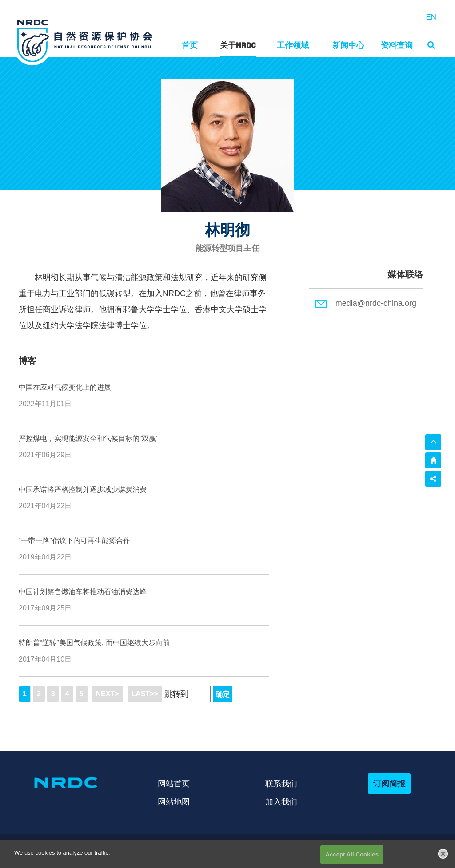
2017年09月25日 (45, 608)
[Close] (443, 859)
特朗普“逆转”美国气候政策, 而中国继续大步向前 (94, 643)
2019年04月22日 (45, 557)
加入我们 (281, 802)
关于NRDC (238, 45)
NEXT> (108, 694)
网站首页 (174, 783)
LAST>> (145, 694)
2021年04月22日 (45, 506)
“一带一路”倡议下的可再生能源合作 (74, 541)
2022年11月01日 (45, 404)
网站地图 (174, 802)
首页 (190, 45)
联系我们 (281, 783)
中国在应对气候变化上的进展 (65, 387)
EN (431, 17)
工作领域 (293, 45)
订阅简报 (389, 783)
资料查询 (397, 45)
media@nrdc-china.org (366, 303)
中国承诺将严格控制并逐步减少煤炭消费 (83, 489)
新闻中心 (348, 45)
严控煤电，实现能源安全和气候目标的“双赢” (89, 438)
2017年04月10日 (45, 659)
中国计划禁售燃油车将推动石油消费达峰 (83, 592)
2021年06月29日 (45, 455)
